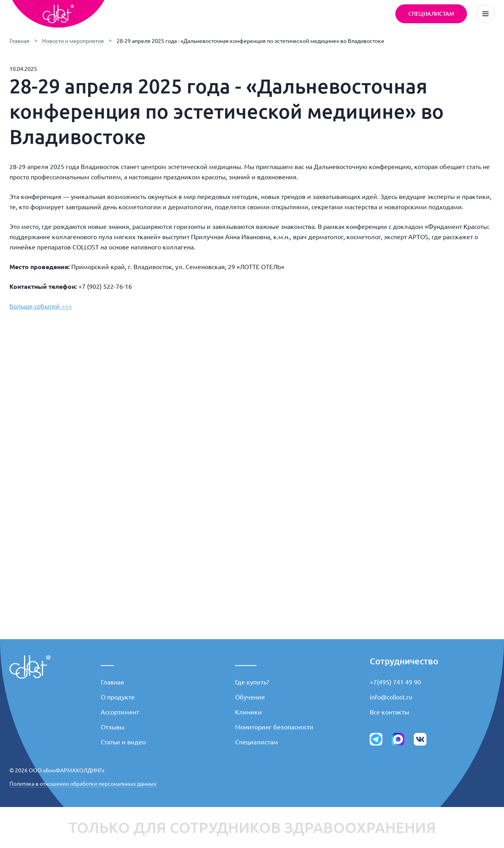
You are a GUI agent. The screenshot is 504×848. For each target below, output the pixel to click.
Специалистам (257, 742)
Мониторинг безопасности (274, 727)
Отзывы (113, 727)
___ (107, 661)
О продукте (118, 697)
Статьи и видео (123, 742)
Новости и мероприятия (73, 41)
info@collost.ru (391, 697)
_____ (246, 661)
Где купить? (252, 682)
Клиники (248, 712)
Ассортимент (120, 712)
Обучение (250, 697)
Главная (19, 41)
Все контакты (389, 712)
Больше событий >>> (41, 306)
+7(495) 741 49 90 (395, 682)
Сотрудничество (404, 661)
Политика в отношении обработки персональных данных (83, 784)
